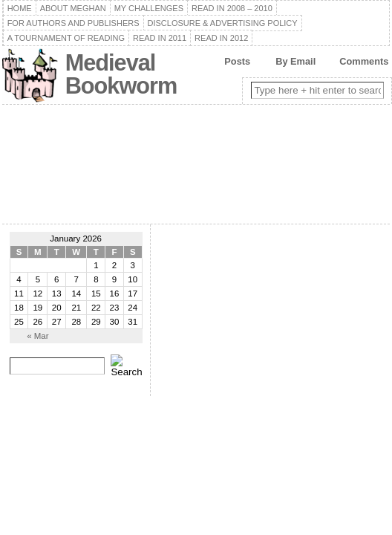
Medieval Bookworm (121, 74)
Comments (364, 61)
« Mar (37, 336)
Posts (237, 61)
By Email (295, 61)
